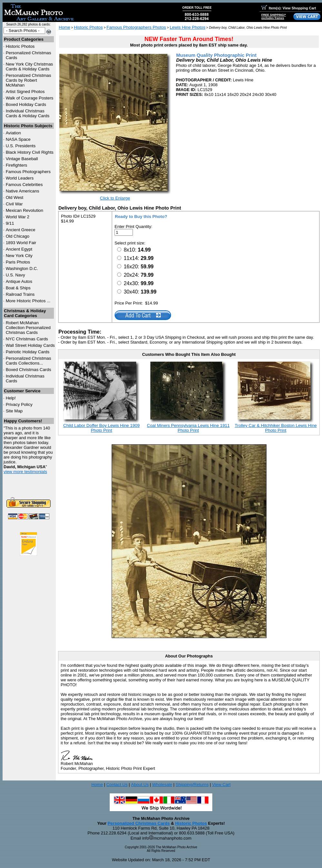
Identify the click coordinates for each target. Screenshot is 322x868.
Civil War (14, 204)
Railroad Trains (20, 294)
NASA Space (18, 139)
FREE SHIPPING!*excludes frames (274, 16)
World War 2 (18, 217)
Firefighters (17, 165)
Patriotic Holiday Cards (28, 352)
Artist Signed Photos (25, 92)
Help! (11, 398)
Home (65, 27)
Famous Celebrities (24, 185)
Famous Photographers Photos (136, 27)
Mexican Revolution (25, 210)
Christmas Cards (27, 339)
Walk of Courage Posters (30, 98)
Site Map (14, 411)
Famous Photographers (28, 172)
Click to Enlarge (115, 198)
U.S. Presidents (21, 146)
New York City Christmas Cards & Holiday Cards (30, 67)
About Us (140, 785)
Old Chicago (18, 236)
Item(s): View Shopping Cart (289, 8)
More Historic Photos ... (28, 301)
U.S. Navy (15, 275)
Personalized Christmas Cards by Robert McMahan (29, 80)
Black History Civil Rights (30, 152)
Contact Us (117, 785)
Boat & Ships (18, 288)
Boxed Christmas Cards (29, 370)
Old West (15, 197)
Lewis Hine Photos (187, 27)
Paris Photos (18, 262)
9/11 (10, 223)
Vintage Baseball (22, 159)
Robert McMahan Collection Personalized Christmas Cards (28, 328)
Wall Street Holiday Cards (30, 345)
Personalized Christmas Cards (139, 823)
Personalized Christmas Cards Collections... (29, 361)
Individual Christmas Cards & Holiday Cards (28, 113)
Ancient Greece (21, 230)
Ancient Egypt (19, 249)
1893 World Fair (21, 243)
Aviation (13, 133)
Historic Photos (20, 46)
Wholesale (162, 785)
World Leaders (20, 178)
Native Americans (23, 191)
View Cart (221, 785)
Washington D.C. (22, 269)
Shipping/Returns (192, 785)
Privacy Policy (19, 404)
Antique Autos (19, 281)
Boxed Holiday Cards (26, 104)
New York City (19, 256)
